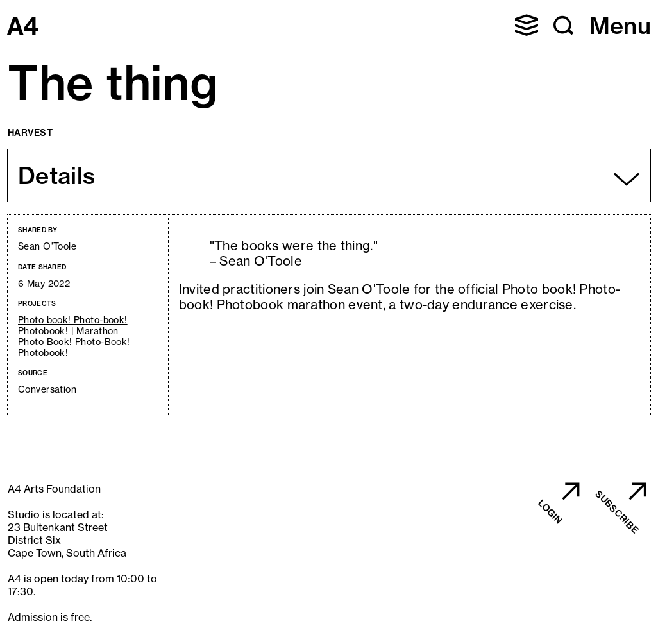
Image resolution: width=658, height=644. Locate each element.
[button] (527, 25)
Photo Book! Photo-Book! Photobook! (74, 347)
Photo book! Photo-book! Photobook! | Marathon (73, 326)
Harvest (30, 133)
